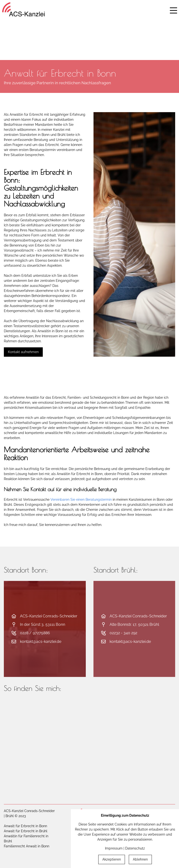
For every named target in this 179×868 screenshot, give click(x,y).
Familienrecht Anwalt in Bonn (27, 846)
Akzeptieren (112, 859)
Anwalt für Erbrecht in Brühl (26, 831)
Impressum (114, 848)
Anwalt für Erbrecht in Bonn (26, 826)
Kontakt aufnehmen (23, 352)
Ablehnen (140, 859)
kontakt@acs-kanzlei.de (41, 642)
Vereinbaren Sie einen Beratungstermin (81, 500)
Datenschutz (135, 848)
